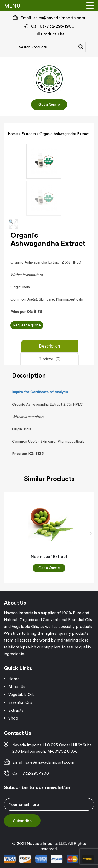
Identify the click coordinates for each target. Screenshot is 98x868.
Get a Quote (49, 104)
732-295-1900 (60, 26)
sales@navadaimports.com (59, 18)
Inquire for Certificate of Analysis (40, 392)
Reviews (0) (49, 358)
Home (13, 134)
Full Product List (49, 34)
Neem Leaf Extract (49, 556)
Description (49, 346)
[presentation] (7, 533)
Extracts (29, 134)
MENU (12, 6)
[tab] (49, 346)
